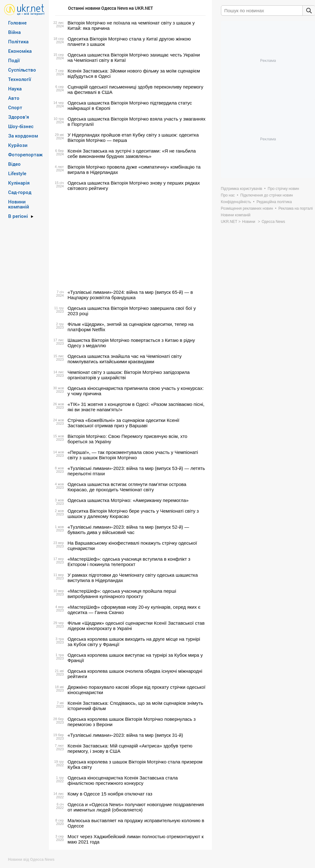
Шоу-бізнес (21, 126)
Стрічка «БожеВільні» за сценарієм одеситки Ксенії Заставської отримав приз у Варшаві (124, 423)
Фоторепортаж (25, 154)
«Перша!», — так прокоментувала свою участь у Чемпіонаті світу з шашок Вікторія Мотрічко (133, 455)
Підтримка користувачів (242, 189)
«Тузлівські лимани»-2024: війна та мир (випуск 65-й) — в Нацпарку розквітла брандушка (130, 295)
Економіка (20, 51)
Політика (18, 41)
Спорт (15, 107)
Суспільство (22, 70)
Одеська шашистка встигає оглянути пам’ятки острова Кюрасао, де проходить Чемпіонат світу (127, 487)
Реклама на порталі (295, 208)
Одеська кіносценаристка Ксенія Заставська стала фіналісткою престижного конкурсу (123, 780)
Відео (14, 164)
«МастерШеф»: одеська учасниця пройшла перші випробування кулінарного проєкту (122, 594)
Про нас (228, 195)
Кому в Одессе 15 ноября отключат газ (110, 794)
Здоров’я (19, 117)
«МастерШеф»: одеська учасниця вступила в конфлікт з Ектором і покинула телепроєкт (129, 562)
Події (14, 60)
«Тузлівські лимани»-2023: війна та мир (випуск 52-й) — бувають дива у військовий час (129, 530)
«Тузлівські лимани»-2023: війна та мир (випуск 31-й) (126, 735)
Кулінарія (19, 183)
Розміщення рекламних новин (247, 208)
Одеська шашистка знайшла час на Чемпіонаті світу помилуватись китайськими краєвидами (125, 359)
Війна (14, 32)
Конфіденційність (236, 202)
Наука (15, 89)
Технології (20, 79)
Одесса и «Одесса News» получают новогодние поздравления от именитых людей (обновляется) (136, 807)
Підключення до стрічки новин (267, 195)
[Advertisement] (129, 240)
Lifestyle (17, 173)
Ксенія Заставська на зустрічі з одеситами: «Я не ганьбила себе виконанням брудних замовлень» (132, 154)
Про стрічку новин (283, 189)
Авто (14, 98)
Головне (17, 23)
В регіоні (18, 216)
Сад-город (20, 192)
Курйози (18, 145)
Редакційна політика (274, 202)
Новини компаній (19, 204)
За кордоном (23, 136)
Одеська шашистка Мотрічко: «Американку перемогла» (128, 500)
